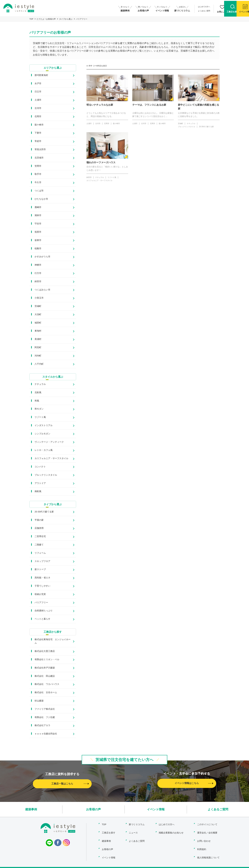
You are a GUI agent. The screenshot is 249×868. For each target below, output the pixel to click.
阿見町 (38, 348)
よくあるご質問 (182, 10)
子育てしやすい (42, 586)
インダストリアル (44, 426)
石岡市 (38, 117)
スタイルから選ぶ (53, 377)
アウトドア (40, 483)
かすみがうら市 (42, 257)
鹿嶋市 (38, 207)
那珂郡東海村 (41, 75)
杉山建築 (39, 701)
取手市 (38, 174)
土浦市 (38, 100)
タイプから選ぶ (66, 19)
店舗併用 (39, 529)
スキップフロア (42, 562)
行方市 (38, 273)
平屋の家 (39, 520)
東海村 (38, 331)
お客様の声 (94, 810)
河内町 (38, 356)
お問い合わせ (204, 839)
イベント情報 (156, 810)
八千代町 (39, 364)
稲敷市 (38, 248)
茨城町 (38, 306)
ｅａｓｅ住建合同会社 (46, 734)
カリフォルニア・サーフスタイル (51, 459)
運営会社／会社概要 (207, 832)
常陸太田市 (40, 150)
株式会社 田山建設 (45, 676)
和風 (37, 401)
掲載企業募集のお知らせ (171, 832)
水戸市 (38, 83)
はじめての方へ (182, 7)
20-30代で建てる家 (44, 512)
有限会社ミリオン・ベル (47, 660)
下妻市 (38, 133)
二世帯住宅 (40, 537)
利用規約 (202, 847)
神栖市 (38, 265)
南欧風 (38, 492)
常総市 (38, 141)
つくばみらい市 (42, 290)
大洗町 (38, 315)
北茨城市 (39, 158)
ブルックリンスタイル (46, 475)
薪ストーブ (40, 570)
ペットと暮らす (42, 619)
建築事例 (31, 810)
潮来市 (38, 215)
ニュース (133, 832)
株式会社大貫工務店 (45, 652)
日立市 (38, 92)
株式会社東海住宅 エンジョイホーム (53, 642)
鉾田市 (38, 282)
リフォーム (40, 553)
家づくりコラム (137, 824)
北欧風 (38, 393)
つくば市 (39, 191)
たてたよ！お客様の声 (46, 19)
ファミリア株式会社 (45, 709)
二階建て (39, 545)
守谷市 (38, 224)
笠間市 (38, 166)
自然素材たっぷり (44, 611)
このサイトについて (207, 824)
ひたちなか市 (41, 199)
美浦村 (38, 339)
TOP (31, 19)
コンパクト (40, 467)
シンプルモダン (42, 434)
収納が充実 (40, 595)
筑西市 (38, 232)
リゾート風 (40, 417)
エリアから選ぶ (53, 68)
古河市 (38, 108)
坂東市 (38, 240)
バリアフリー (41, 603)
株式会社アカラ (42, 726)
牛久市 (38, 183)
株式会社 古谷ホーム (46, 693)
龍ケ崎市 (39, 125)
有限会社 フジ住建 (45, 718)
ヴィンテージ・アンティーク (49, 442)
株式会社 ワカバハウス (47, 685)
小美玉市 (39, 298)
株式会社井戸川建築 (45, 668)
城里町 (38, 323)
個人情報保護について (208, 854)
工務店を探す (108, 832)
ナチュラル (40, 384)
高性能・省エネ (42, 578)
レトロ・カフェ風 (44, 450)
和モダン (39, 409)
